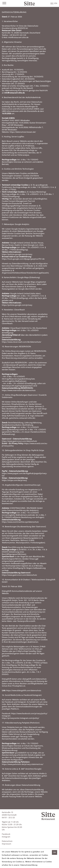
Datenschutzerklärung (29, 865)
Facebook (6, 834)
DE (52, 3)
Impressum (7, 844)
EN (56, 3)
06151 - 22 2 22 (8, 818)
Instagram (6, 837)
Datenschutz (7, 841)
